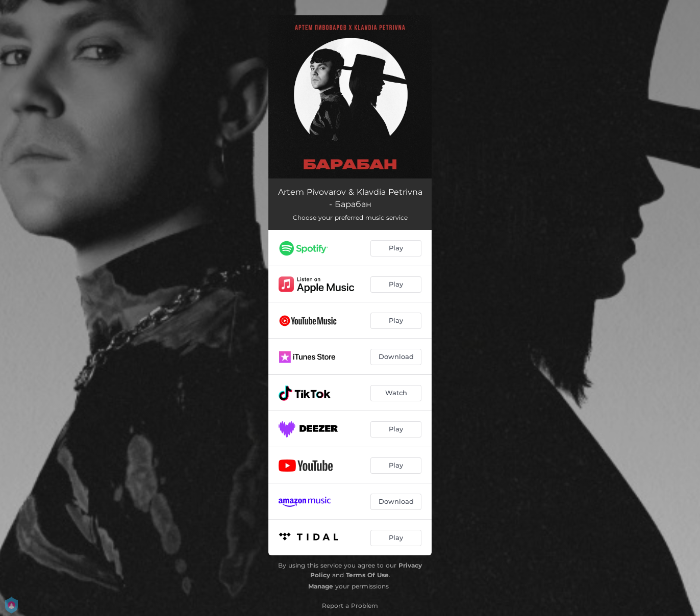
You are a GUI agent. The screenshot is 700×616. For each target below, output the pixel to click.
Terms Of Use (367, 575)
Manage (321, 586)
